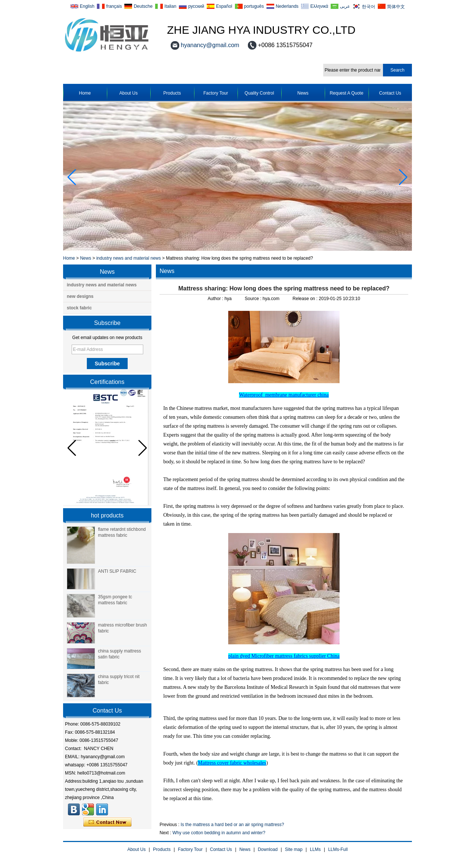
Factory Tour (216, 93)
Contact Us (390, 93)
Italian (170, 6)
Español (224, 6)
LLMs (315, 849)
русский (196, 6)
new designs (80, 296)
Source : (254, 299)
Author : (216, 299)
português (254, 6)
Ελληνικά (319, 6)
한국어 (368, 6)
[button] (403, 177)
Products (172, 93)
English (87, 6)
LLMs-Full (338, 849)
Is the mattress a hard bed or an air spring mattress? (232, 825)
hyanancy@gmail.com (210, 45)
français (114, 6)
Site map (294, 849)
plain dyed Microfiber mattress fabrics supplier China (284, 656)
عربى (345, 6)
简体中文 (396, 6)
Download (268, 849)
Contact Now (107, 822)
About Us (129, 93)
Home (85, 93)
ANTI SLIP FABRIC (117, 571)
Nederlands (287, 6)
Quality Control (259, 93)
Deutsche (143, 6)
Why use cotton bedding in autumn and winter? (219, 833)
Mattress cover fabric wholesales (232, 763)
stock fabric (79, 308)
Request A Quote (346, 93)
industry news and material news (128, 258)
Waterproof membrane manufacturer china (284, 395)
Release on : (306, 299)
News (303, 93)
